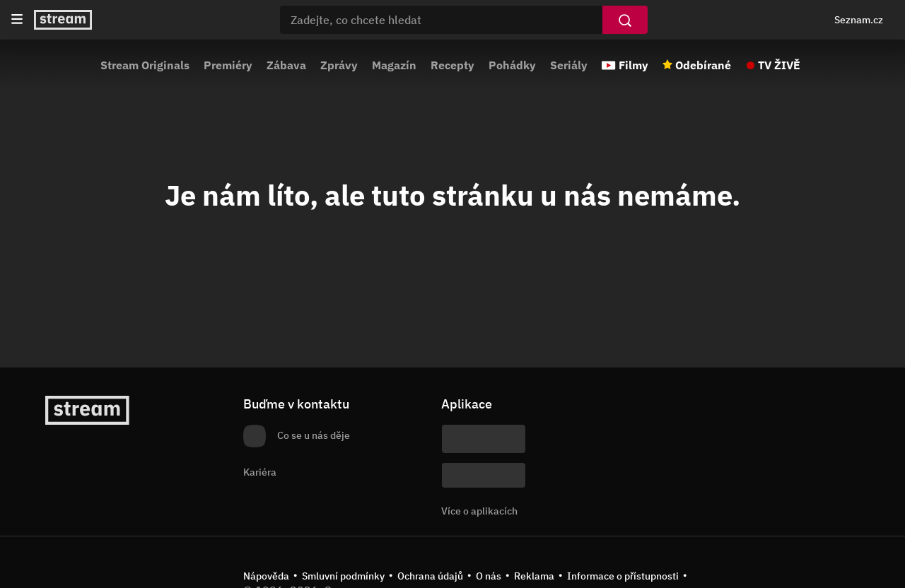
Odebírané (703, 65)
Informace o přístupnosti (623, 576)
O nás (489, 576)
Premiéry (228, 65)
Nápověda (266, 576)
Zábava (286, 65)
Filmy (633, 65)
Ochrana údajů (430, 576)
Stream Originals (145, 65)
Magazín (394, 65)
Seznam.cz (859, 20)
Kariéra (260, 472)
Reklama (534, 576)
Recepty (452, 65)
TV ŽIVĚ (779, 65)
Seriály (569, 65)
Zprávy (339, 65)
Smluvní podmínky (343, 576)
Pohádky (512, 65)
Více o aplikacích (479, 511)
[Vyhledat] (625, 20)
